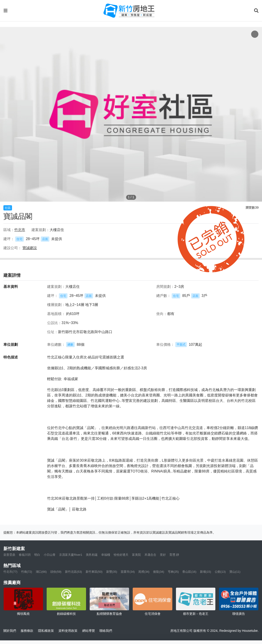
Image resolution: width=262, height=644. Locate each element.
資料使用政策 (68, 631)
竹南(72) (27, 572)
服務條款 (27, 631)
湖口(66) (41, 572)
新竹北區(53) (73, 572)
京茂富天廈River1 (71, 555)
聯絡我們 (106, 631)
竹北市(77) (10, 572)
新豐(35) (112, 572)
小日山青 (50, 555)
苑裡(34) (144, 572)
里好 (163, 555)
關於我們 (10, 631)
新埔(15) (206, 572)
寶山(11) (235, 572)
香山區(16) (189, 572)
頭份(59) (56, 572)
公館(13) (220, 572)
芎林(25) (173, 572)
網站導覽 (89, 631)
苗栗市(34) (128, 572)
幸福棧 (106, 555)
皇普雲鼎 (9, 555)
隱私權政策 (46, 631)
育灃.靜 (174, 555)
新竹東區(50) (94, 572)
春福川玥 (25, 555)
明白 (37, 555)
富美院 (136, 555)
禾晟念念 (150, 555)
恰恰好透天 (121, 555)
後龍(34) (159, 572)
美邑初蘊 (92, 555)
